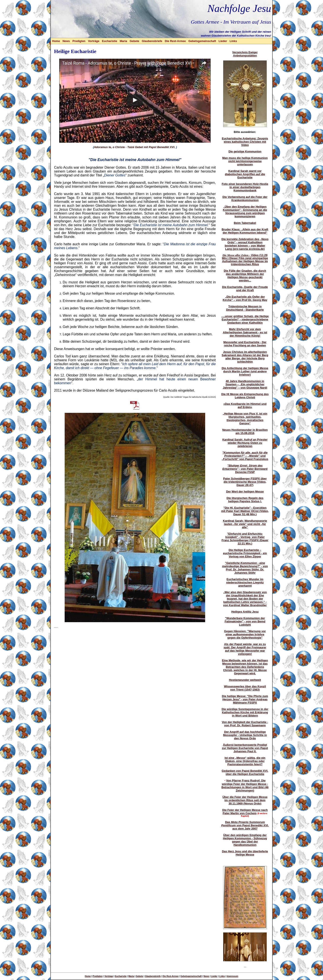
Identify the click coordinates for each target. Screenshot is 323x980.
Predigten (79, 41)
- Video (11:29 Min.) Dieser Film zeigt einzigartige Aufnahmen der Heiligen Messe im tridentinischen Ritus (245, 260)
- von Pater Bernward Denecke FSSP (245, 469)
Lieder (223, 41)
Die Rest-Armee (175, 41)
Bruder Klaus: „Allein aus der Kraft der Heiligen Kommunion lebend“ (245, 231)
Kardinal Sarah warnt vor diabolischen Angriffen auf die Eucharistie (245, 174)
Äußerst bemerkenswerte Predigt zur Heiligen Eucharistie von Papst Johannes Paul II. (245, 748)
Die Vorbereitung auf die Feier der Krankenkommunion (245, 199)
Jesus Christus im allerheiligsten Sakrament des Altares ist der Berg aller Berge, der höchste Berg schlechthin (245, 357)
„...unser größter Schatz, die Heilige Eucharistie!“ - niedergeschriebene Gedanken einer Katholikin (245, 319)
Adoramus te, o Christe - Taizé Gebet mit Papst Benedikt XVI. (134, 147)
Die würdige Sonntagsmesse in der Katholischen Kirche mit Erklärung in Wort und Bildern (245, 712)
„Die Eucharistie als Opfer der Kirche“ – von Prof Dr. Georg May (245, 298)
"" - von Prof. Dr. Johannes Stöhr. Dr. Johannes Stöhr (245, 568)
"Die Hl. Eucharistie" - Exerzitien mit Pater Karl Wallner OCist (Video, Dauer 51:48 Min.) (245, 511)
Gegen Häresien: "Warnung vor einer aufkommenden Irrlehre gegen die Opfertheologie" (245, 634)
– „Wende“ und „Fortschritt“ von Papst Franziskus (245, 456)
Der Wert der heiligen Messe (245, 492)
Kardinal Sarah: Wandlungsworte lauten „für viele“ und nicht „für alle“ (245, 524)
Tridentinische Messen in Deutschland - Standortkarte (245, 308)
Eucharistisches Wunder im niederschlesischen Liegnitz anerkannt (245, 582)
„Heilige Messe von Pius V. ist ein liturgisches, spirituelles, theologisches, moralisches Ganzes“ (245, 418)
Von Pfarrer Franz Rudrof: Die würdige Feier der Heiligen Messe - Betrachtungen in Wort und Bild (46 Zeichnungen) (245, 785)
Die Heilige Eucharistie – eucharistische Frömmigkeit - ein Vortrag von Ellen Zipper (245, 553)
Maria (123, 41)
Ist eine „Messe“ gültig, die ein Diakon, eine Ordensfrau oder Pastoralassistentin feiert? (245, 761)
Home (56, 41)
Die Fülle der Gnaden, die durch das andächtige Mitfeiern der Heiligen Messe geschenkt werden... (245, 276)
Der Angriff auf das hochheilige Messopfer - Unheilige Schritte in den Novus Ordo (245, 735)
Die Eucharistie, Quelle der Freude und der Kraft (245, 289)
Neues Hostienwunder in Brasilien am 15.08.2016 (245, 431)
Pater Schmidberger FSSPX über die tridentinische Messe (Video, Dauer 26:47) (245, 482)
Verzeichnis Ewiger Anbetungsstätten (245, 54)
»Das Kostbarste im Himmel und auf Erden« (245, 405)
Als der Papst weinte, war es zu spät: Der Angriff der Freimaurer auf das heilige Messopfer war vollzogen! (245, 649)
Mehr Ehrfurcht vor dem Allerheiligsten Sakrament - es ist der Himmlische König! (245, 332)
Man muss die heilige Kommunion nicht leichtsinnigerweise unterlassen (245, 161)
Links (233, 41)
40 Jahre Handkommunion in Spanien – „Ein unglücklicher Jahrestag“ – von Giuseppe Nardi (245, 384)
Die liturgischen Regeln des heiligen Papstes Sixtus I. (245, 500)
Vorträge (94, 41)
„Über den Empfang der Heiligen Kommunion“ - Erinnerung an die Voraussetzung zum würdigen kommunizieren (245, 211)
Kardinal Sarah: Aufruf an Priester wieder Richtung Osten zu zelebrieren (245, 443)
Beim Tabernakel (245, 223)
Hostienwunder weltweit (245, 680)
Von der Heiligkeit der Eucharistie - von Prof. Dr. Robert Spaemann (245, 724)
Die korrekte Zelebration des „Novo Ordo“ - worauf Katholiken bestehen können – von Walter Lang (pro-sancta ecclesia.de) (245, 244)
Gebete (134, 41)
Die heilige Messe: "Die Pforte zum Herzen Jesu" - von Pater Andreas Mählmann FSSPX (245, 699)
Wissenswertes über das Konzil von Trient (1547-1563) (245, 688)
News (66, 41)
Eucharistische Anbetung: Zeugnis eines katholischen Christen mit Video (245, 142)
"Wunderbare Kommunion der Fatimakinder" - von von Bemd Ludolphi (245, 621)
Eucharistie (110, 41)
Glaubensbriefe (152, 41)
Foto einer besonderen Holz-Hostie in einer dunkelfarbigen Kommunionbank (245, 187)
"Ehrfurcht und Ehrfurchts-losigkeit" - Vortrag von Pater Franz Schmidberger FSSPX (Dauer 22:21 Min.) (245, 539)
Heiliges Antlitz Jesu (245, 612)
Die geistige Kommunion (245, 151)
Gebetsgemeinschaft (202, 41)
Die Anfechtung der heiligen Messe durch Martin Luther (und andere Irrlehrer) (245, 371)
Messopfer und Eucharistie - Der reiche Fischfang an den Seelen (245, 344)
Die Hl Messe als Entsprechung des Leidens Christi (245, 396)
